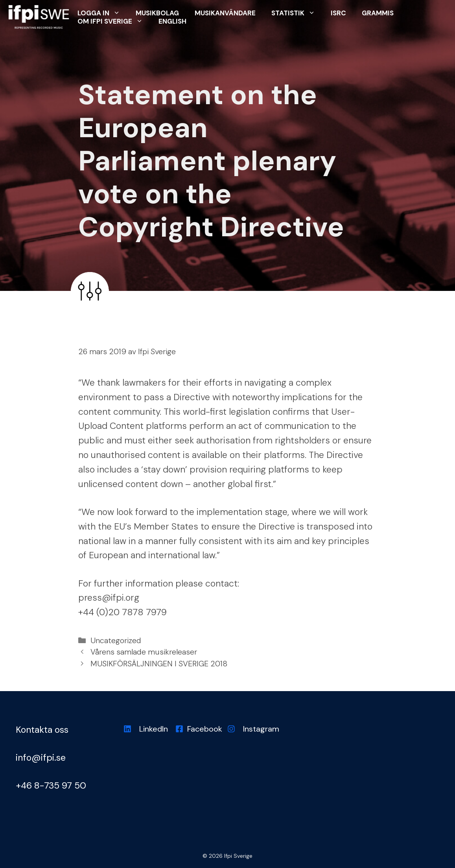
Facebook (205, 729)
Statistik (297, 13)
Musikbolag (157, 13)
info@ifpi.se (41, 758)
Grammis (378, 13)
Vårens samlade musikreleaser (144, 652)
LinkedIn (154, 729)
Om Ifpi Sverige (114, 21)
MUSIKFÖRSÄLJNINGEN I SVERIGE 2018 (159, 664)
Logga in (103, 13)
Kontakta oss (42, 730)
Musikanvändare (225, 13)
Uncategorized (116, 641)
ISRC (338, 13)
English (172, 21)
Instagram (261, 729)
